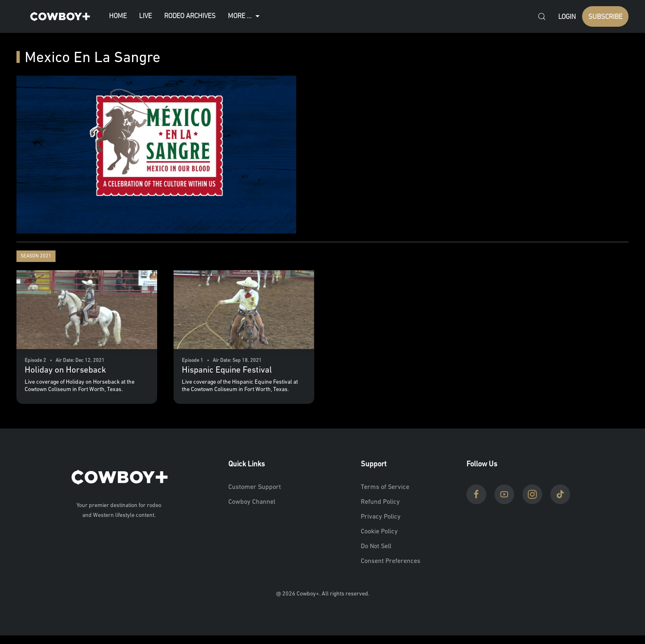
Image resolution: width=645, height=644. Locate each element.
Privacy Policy (381, 517)
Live (145, 16)
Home (118, 16)
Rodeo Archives (190, 16)
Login (567, 17)
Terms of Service (385, 487)
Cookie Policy (379, 532)
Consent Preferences (391, 561)
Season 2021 (36, 256)
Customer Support (255, 487)
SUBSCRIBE (605, 17)
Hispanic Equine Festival (227, 370)
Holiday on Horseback (65, 370)
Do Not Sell (376, 547)
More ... (245, 16)
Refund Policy (380, 502)
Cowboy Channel (252, 502)
